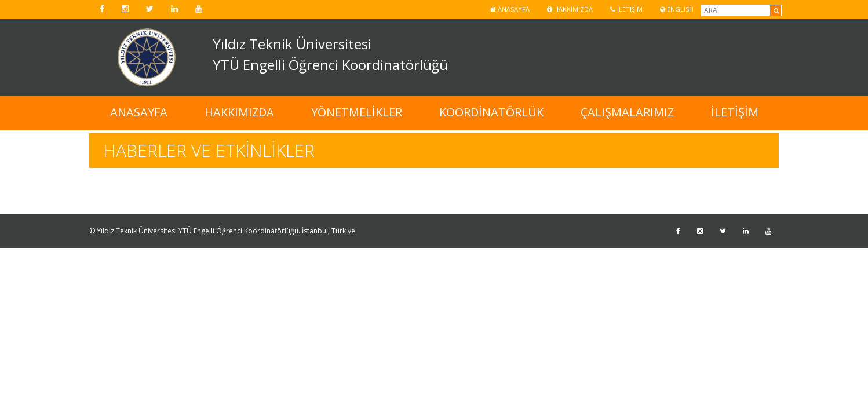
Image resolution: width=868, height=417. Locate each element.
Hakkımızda (570, 9)
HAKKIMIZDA (239, 112)
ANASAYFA (139, 112)
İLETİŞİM (735, 112)
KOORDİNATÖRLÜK (491, 112)
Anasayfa (510, 9)
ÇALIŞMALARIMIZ (627, 112)
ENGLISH (677, 9)
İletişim (626, 9)
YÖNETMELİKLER (357, 112)
